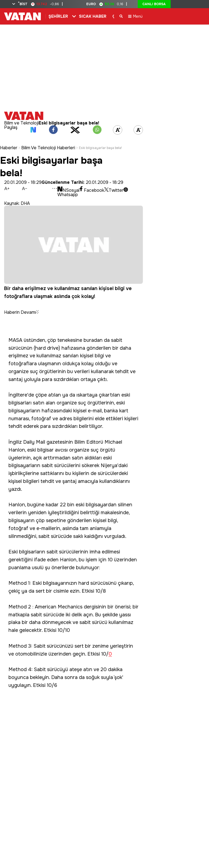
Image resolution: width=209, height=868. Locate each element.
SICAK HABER (93, 16)
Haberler (9, 144)
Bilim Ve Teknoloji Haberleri (48, 144)
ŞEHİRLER (58, 16)
